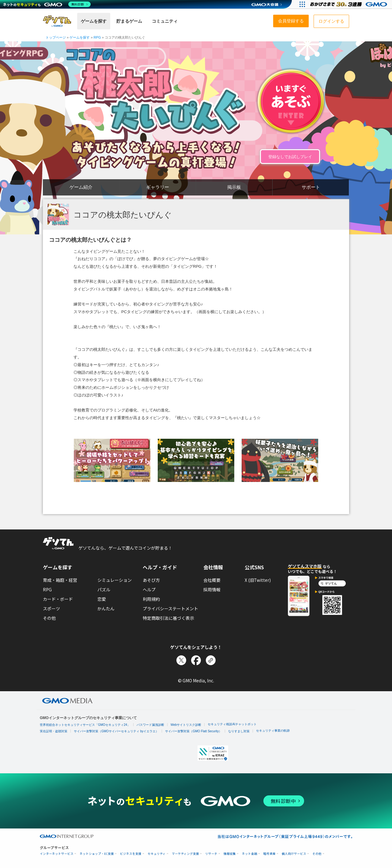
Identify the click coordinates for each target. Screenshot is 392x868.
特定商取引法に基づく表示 (168, 618)
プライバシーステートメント (170, 608)
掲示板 (234, 187)
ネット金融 (250, 854)
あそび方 (151, 580)
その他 (49, 618)
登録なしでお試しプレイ (290, 157)
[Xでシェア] (181, 660)
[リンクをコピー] (211, 660)
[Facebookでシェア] (196, 660)
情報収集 (230, 854)
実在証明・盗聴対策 (54, 731)
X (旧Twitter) (258, 580)
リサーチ (211, 854)
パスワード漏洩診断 (150, 725)
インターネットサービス (57, 854)
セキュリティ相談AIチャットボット (232, 724)
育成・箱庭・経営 (60, 580)
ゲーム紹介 (81, 187)
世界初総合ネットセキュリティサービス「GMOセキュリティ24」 (85, 725)
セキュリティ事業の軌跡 (273, 731)
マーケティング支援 (185, 854)
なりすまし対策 (239, 731)
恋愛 (102, 599)
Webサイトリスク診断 (186, 725)
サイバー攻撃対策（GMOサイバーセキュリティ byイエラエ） (116, 731)
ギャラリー (158, 187)
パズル (104, 589)
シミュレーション (115, 580)
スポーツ (51, 608)
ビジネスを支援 (131, 854)
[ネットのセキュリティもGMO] (47, 4)
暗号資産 (269, 854)
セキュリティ (157, 854)
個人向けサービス (294, 854)
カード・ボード (58, 599)
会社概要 (212, 580)
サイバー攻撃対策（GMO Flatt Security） (193, 731)
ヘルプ (149, 589)
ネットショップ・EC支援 (97, 854)
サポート (311, 187)
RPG (47, 589)
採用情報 (212, 589)
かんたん (106, 608)
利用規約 (151, 599)
